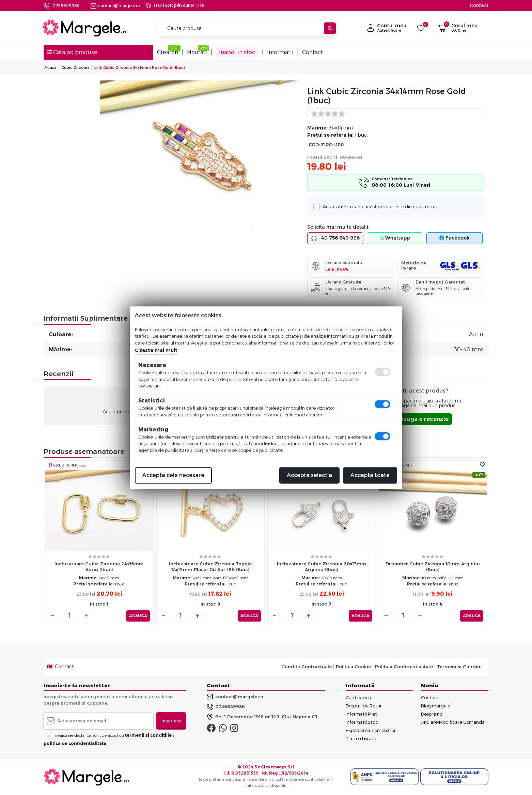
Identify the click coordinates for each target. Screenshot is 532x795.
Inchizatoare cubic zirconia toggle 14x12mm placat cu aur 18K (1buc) (210, 567)
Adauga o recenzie (422, 419)
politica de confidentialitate (75, 743)
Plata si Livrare (361, 738)
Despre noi (432, 714)
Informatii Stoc (362, 722)
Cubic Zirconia (75, 67)
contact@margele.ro (115, 6)
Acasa (50, 67)
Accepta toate (370, 475)
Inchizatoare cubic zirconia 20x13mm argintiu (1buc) (322, 567)
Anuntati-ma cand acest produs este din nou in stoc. (378, 206)
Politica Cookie (353, 667)
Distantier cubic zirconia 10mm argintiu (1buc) (433, 567)
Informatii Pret (361, 714)
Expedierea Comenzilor (371, 730)
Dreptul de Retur (364, 705)
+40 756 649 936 (335, 238)
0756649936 (66, 6)
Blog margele (436, 705)
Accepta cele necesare (173, 475)
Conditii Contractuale (307, 667)
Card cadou (358, 697)
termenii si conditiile (148, 735)
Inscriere (171, 720)
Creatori (168, 52)
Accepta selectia (309, 475)
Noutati (197, 52)
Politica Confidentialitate (404, 667)
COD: (314, 145)
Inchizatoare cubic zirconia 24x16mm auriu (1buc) (99, 567)
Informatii (280, 52)
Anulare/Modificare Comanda (453, 722)
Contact (479, 5)
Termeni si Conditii (459, 667)
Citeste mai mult (156, 350)
